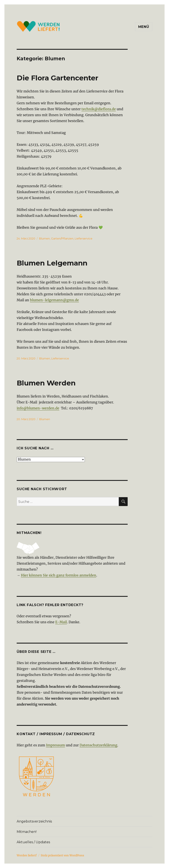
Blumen (44, 238)
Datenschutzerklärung (98, 745)
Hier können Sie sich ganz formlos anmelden (59, 575)
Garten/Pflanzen (62, 238)
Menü (144, 27)
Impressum (55, 745)
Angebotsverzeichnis (34, 821)
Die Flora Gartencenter (57, 78)
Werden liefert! (27, 855)
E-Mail (61, 622)
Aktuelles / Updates (33, 842)
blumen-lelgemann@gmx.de (54, 300)
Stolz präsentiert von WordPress (62, 855)
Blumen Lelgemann (52, 263)
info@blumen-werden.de (38, 408)
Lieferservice (84, 238)
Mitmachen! (27, 832)
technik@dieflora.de (99, 109)
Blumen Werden (46, 383)
